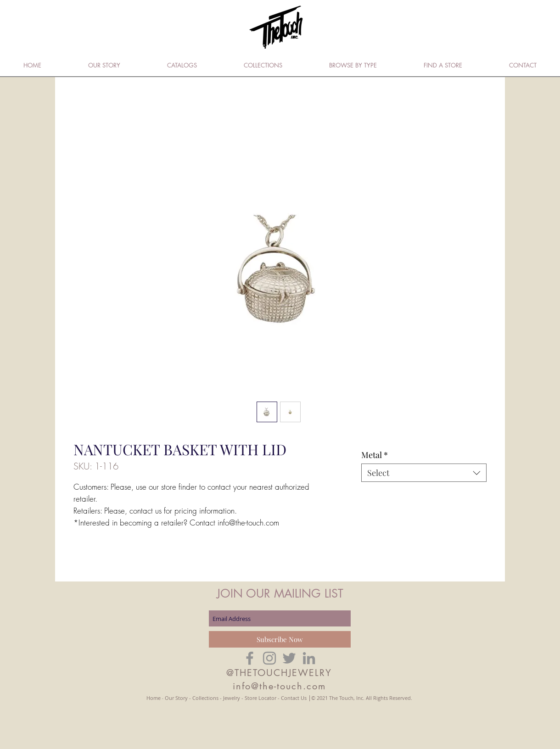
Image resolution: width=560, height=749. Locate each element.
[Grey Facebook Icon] (250, 658)
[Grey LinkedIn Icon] (309, 658)
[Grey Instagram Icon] (269, 658)
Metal (375, 455)
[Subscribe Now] (280, 639)
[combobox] (424, 473)
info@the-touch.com (279, 686)
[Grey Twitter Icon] (289, 658)
